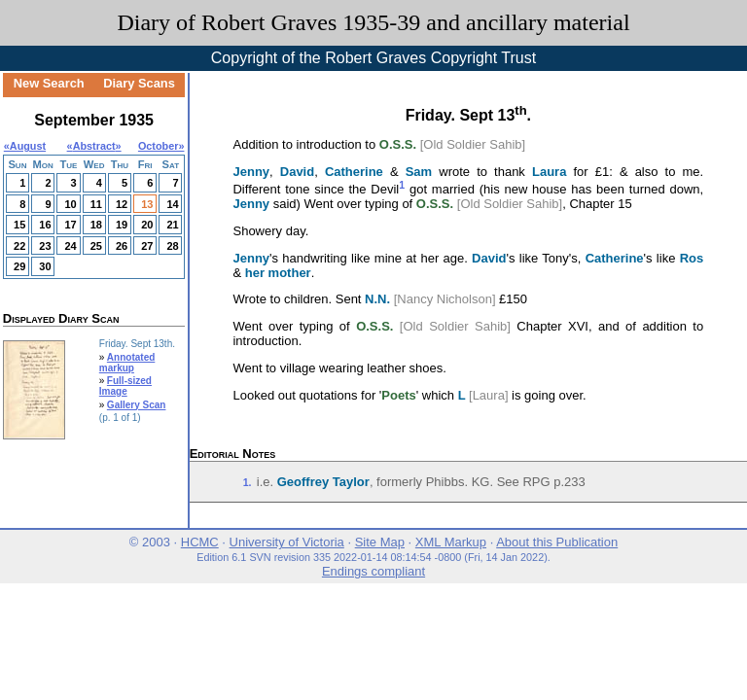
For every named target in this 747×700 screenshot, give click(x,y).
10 (70, 204)
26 (122, 246)
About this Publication (557, 542)
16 (45, 225)
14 (172, 204)
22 (19, 246)
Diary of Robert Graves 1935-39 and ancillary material (373, 22)
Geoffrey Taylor (323, 482)
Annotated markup (127, 363)
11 (96, 204)
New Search (49, 83)
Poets (398, 395)
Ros (692, 258)
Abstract (94, 146)
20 (147, 225)
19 (122, 225)
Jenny (251, 172)
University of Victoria (287, 542)
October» (161, 146)
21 (172, 225)
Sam (419, 172)
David (297, 172)
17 (70, 225)
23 (45, 246)
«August (25, 146)
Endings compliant (373, 571)
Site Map (380, 542)
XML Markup (451, 542)
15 (19, 225)
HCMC (200, 542)
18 (96, 225)
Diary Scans (139, 83)
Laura (549, 172)
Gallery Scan (137, 405)
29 (19, 266)
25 (96, 246)
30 (45, 266)
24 (70, 246)
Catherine (354, 172)
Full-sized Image (125, 386)
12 (122, 204)
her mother (278, 273)
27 (147, 246)
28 (172, 246)
